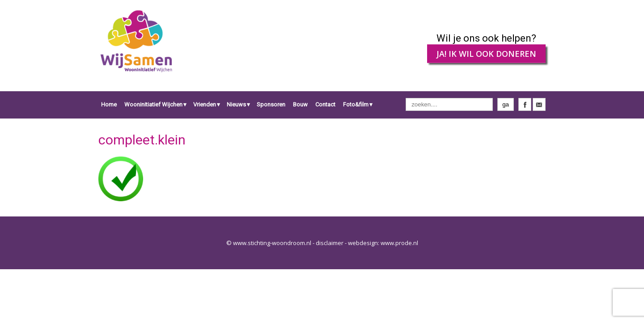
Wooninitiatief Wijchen (153, 104)
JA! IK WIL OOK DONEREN (486, 54)
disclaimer (330, 243)
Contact (325, 104)
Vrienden (205, 104)
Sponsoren (271, 104)
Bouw (300, 104)
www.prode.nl (399, 243)
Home (109, 104)
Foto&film (356, 104)
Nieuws (236, 104)
